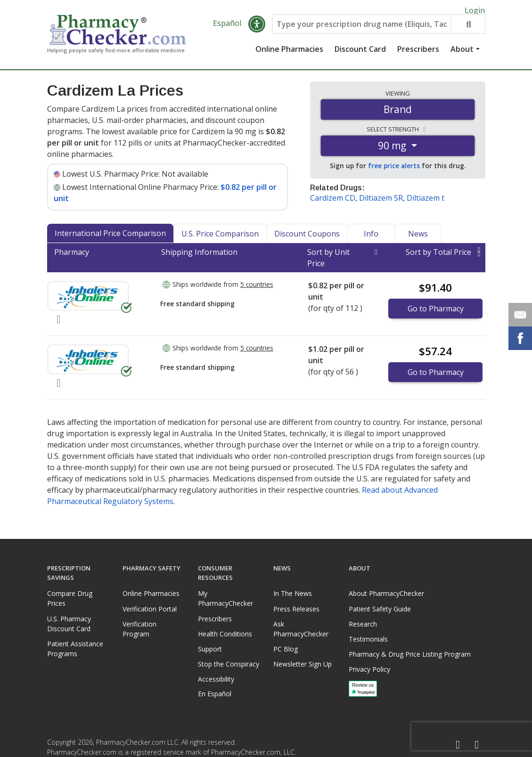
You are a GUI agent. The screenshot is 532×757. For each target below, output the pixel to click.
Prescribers (418, 54)
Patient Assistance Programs (75, 649)
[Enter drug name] (362, 29)
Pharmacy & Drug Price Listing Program (410, 654)
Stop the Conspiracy (229, 664)
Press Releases (296, 609)
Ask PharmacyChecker (301, 629)
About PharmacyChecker (386, 593)
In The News (293, 593)
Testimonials (368, 639)
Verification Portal (150, 609)
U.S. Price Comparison (220, 239)
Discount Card (360, 54)
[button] (257, 29)
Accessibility (216, 679)
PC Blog (286, 649)
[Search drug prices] (467, 29)
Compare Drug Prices (70, 598)
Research (363, 624)
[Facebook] (458, 745)
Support (210, 649)
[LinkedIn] (477, 745)
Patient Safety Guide (380, 609)
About (462, 54)
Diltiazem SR (381, 203)
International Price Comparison (110, 238)
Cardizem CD (333, 203)
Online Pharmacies (289, 54)
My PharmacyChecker (225, 598)
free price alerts (394, 171)
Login (475, 10)
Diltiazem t (426, 203)
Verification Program (139, 629)
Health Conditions (225, 634)
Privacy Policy (369, 669)
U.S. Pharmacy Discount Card (69, 624)
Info (371, 239)
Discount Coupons (307, 239)
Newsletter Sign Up (303, 664)
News (418, 239)
